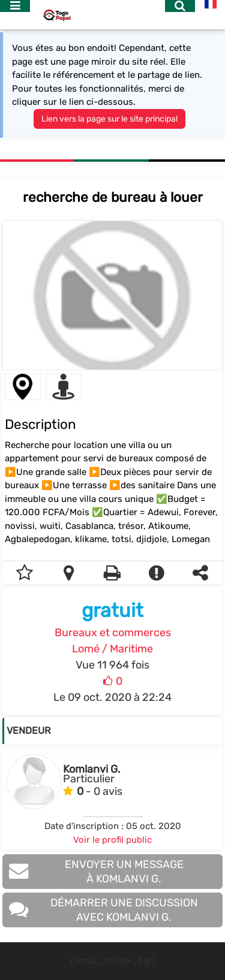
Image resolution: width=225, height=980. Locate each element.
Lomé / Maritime (112, 649)
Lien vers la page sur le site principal (109, 119)
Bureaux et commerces (113, 633)
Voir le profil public (112, 840)
